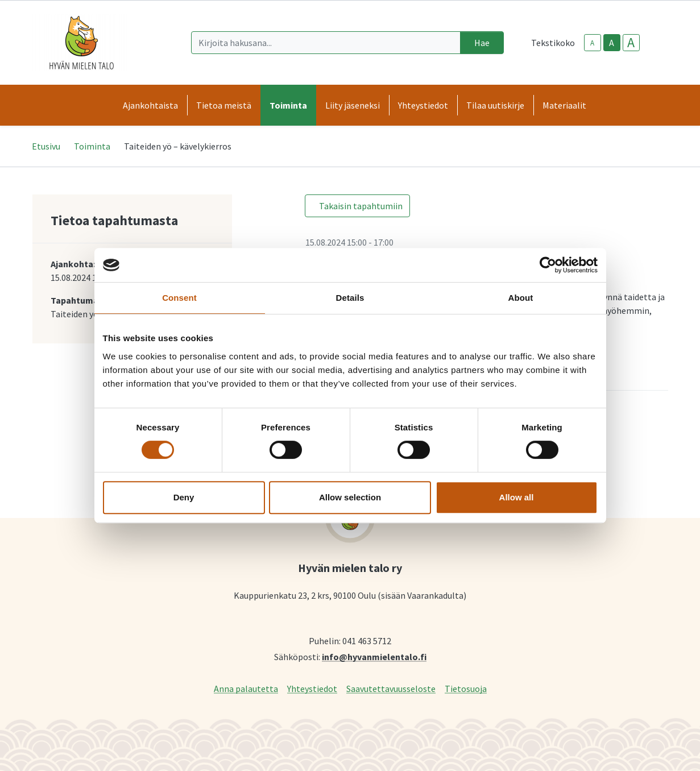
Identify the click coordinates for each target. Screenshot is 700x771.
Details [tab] (350, 298)
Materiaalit (564, 105)
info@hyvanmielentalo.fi (374, 656)
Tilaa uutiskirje (495, 105)
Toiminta (92, 146)
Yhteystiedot (312, 688)
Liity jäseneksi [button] (353, 105)
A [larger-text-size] (631, 43)
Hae (482, 43)
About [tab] (521, 298)
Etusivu (46, 146)
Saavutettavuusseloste (391, 688)
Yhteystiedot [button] (423, 105)
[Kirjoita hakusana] (326, 43)
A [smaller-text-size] (592, 43)
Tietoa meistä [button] (224, 105)
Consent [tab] (179, 298)
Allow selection (350, 497)
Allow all (517, 497)
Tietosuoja (466, 688)
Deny (184, 497)
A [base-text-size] (612, 43)
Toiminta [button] (288, 105)
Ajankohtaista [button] (150, 105)
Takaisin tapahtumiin (361, 206)
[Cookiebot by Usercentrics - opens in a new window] (548, 265)
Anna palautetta (246, 688)
